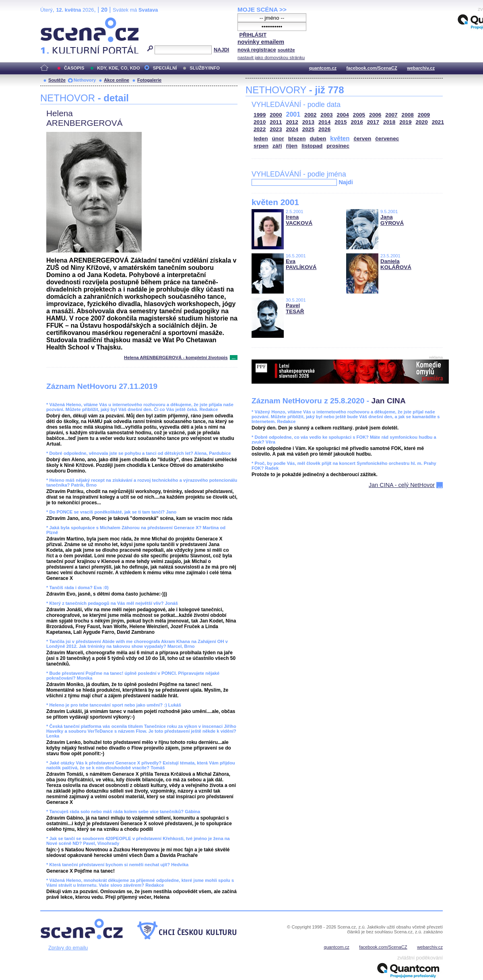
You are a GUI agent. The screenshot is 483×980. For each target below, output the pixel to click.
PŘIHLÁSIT (253, 35)
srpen (261, 146)
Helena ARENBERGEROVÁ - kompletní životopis (176, 357)
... (234, 357)
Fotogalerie (149, 80)
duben (318, 139)
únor (278, 139)
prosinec (338, 146)
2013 (308, 122)
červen (362, 139)
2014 (324, 122)
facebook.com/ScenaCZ (372, 68)
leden (261, 139)
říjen (292, 146)
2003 (326, 115)
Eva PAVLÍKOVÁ (301, 264)
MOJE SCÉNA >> (262, 9)
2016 (357, 122)
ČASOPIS (74, 68)
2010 (260, 122)
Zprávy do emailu (68, 948)
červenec (387, 139)
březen (297, 139)
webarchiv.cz (421, 68)
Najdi (346, 182)
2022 (260, 129)
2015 (341, 122)
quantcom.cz (323, 68)
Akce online (117, 80)
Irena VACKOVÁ (299, 220)
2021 (438, 122)
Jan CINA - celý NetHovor (402, 485)
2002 (310, 115)
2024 (292, 129)
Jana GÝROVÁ (392, 220)
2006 (375, 115)
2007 (391, 115)
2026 (324, 129)
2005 (359, 115)
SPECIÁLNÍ (165, 68)
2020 (422, 122)
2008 (408, 115)
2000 (276, 115)
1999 (260, 115)
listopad (312, 146)
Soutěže (57, 80)
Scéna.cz (54, 21)
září (277, 146)
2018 (389, 122)
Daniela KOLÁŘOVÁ (396, 264)
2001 (293, 114)
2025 (308, 129)
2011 (276, 122)
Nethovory (85, 80)
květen (340, 138)
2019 (405, 122)
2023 (276, 129)
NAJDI (221, 50)
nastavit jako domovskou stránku (271, 58)
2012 (292, 122)
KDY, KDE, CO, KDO (118, 68)
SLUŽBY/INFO (205, 68)
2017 (373, 122)
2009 (424, 115)
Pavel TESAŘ (295, 308)
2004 (343, 115)
